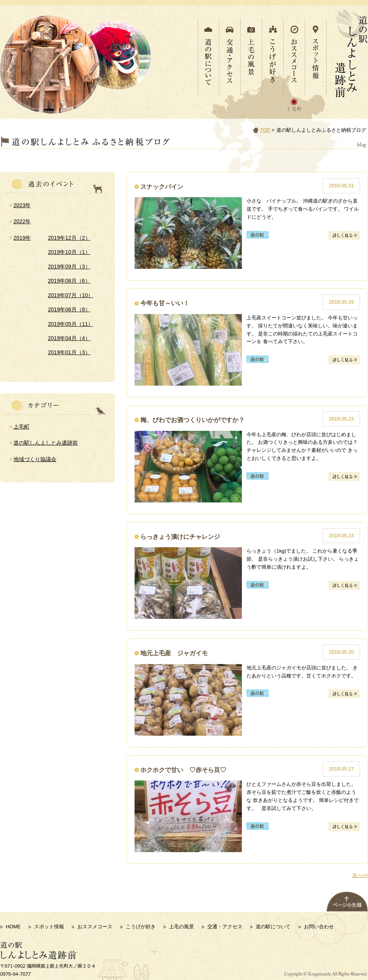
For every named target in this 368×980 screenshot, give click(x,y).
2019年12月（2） (69, 238)
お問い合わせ (319, 927)
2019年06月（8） (69, 309)
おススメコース (95, 927)
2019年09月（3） (69, 267)
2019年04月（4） (69, 338)
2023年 (22, 205)
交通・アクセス (225, 927)
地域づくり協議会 (35, 459)
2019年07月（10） (71, 295)
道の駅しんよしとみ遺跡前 (46, 443)
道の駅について (273, 927)
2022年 (22, 221)
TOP (265, 130)
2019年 (22, 238)
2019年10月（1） (69, 252)
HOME (13, 927)
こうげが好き (141, 927)
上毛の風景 (182, 927)
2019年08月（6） (69, 281)
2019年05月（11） (71, 324)
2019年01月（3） (69, 352)
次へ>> (360, 875)
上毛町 (21, 427)
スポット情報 (49, 927)
